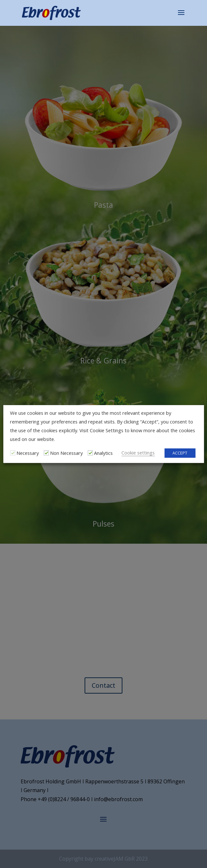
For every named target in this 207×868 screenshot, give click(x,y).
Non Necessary (66, 453)
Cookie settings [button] (138, 453)
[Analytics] (90, 453)
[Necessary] (13, 453)
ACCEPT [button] (180, 453)
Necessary (28, 453)
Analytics (103, 453)
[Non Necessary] (46, 453)
